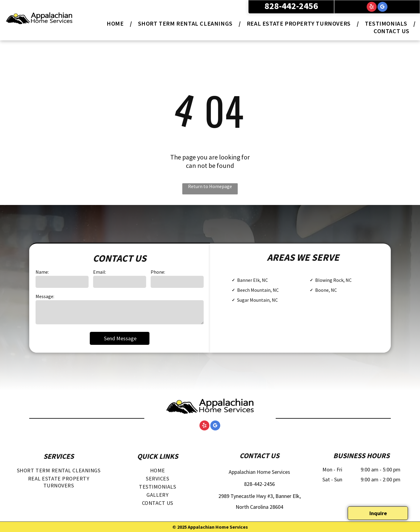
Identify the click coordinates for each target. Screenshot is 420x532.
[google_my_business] (382, 8)
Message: (45, 296)
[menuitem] (116, 23)
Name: (42, 272)
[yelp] (372, 8)
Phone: (158, 272)
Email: (100, 272)
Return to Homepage (210, 186)
